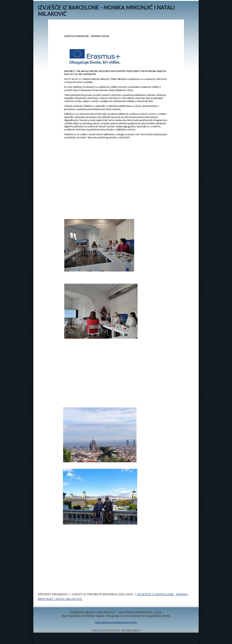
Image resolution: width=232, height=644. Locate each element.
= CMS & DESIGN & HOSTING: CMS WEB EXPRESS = (116, 631)
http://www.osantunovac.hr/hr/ (116, 622)
